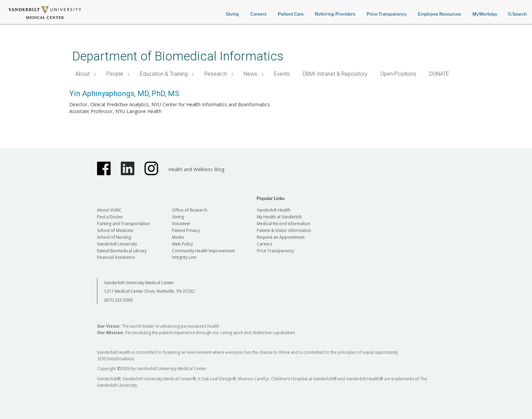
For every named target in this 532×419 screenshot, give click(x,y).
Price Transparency (387, 14)
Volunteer (181, 224)
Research (216, 74)
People (115, 74)
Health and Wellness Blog (196, 169)
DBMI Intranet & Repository (335, 74)
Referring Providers (335, 14)
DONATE (439, 74)
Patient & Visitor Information (284, 230)
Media (178, 237)
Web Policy (183, 244)
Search (517, 12)
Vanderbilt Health (274, 210)
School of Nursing (114, 237)
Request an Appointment (281, 237)
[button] (95, 74)
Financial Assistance (116, 257)
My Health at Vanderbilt (279, 217)
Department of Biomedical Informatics (178, 56)
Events (282, 74)
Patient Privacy (186, 230)
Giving (233, 14)
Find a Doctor (110, 217)
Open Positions (398, 74)
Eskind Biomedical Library (122, 251)
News (250, 74)
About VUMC (109, 210)
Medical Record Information (284, 224)
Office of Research (190, 210)
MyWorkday (485, 14)
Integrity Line (184, 257)
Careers (259, 14)
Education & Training (164, 74)
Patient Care (291, 14)
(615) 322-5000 (118, 300)
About (82, 74)
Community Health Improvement (203, 251)
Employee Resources (439, 14)
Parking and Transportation (123, 224)
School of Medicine (115, 230)
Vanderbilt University (117, 244)
